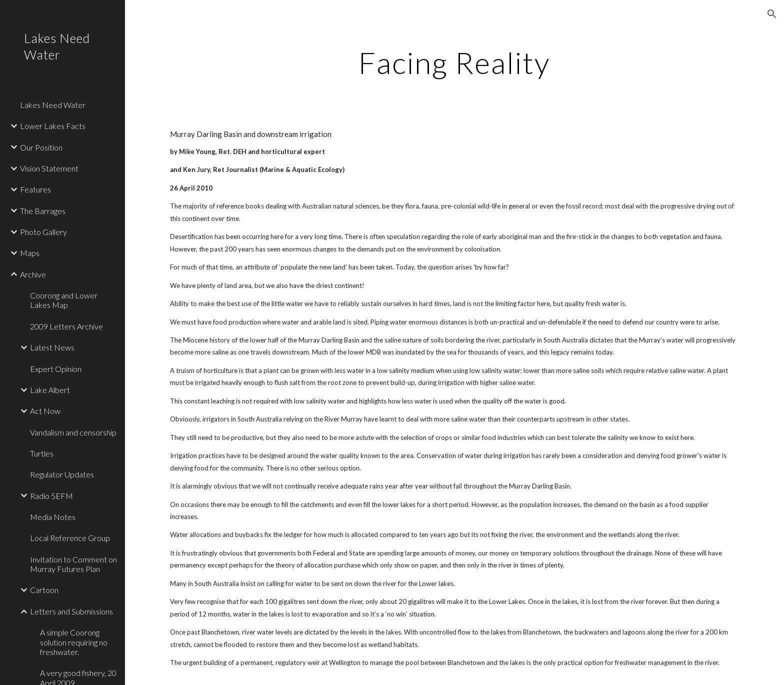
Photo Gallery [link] (43, 232)
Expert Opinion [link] (56, 369)
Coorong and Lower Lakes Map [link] (64, 300)
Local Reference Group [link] (70, 538)
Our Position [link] (41, 147)
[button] (772, 14)
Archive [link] (33, 274)
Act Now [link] (45, 411)
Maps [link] (30, 253)
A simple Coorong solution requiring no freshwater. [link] (74, 642)
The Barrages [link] (43, 211)
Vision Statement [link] (49, 168)
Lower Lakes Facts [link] (53, 126)
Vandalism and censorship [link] (73, 432)
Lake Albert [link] (50, 390)
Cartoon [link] (44, 590)
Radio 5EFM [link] (51, 496)
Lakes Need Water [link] (53, 105)
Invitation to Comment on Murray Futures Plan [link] (73, 564)
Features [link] (35, 189)
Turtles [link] (42, 453)
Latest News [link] (52, 347)
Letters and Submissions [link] (71, 611)
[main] (454, 62)
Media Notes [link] (53, 517)
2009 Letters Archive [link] (66, 326)
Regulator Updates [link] (62, 474)
